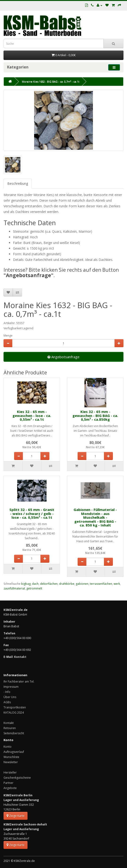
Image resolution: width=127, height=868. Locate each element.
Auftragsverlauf (14, 752)
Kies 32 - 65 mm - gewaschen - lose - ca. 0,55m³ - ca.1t (32, 415)
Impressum (11, 687)
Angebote (10, 788)
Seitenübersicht (14, 733)
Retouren (10, 728)
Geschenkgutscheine (17, 778)
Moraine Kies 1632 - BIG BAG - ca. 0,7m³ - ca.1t (51, 81)
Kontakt (9, 723)
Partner (8, 783)
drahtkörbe (67, 584)
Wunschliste (11, 757)
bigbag (26, 584)
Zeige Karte (16, 816)
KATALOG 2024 (14, 713)
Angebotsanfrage (63, 357)
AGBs (7, 702)
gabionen (82, 584)
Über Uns (10, 697)
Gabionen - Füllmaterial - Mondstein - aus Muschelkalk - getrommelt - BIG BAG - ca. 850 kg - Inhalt (95, 517)
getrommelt (34, 588)
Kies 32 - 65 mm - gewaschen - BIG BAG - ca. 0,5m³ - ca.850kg (95, 415)
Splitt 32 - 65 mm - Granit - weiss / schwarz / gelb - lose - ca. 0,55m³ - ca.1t (32, 513)
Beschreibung (18, 183)
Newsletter (11, 762)
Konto (8, 747)
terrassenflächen (101, 584)
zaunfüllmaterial (14, 588)
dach (35, 584)
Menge (8, 336)
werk (117, 584)
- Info (7, 692)
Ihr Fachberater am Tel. (19, 681)
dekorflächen (49, 584)
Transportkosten (15, 707)
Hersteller (10, 772)
